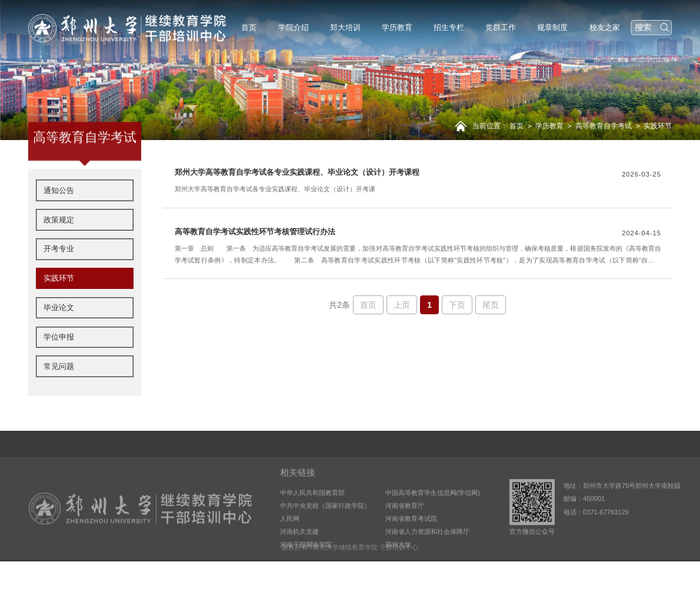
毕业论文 (59, 334)
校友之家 (605, 27)
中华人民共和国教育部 (312, 517)
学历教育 (397, 27)
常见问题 (59, 393)
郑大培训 (345, 27)
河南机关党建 (299, 556)
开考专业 (59, 276)
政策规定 (59, 246)
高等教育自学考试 (604, 126)
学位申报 (59, 363)
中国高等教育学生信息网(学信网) (433, 517)
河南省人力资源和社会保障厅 (427, 556)
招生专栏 (449, 27)
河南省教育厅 (405, 530)
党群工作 (501, 27)
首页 (249, 27)
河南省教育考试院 (411, 543)
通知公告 (59, 217)
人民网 (290, 543)
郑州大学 (398, 569)
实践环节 (658, 126)
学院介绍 (294, 27)
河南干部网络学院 (306, 569)
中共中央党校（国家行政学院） (325, 530)
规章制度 (552, 27)
